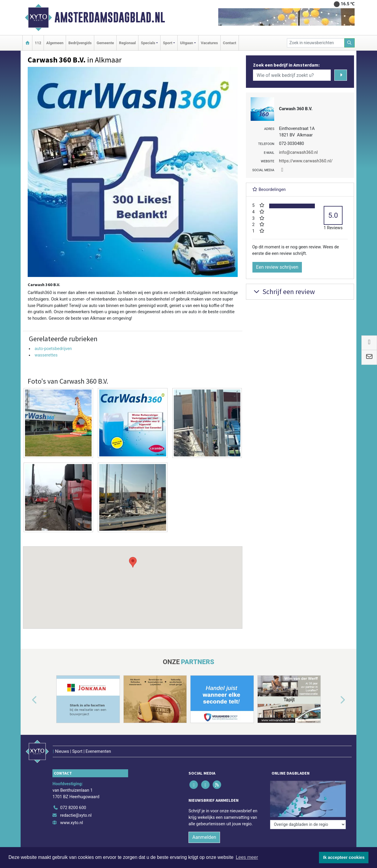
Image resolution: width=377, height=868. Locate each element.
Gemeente (105, 43)
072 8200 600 (73, 808)
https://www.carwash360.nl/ (306, 161)
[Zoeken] (350, 43)
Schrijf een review (283, 292)
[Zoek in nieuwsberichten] (316, 43)
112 (38, 43)
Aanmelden (204, 837)
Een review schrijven (277, 267)
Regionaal (127, 43)
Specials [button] (148, 43)
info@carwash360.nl (298, 152)
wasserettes (46, 355)
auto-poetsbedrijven (53, 349)
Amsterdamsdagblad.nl (110, 17)
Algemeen (55, 43)
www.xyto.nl (71, 823)
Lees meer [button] (247, 857)
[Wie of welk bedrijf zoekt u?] (292, 75)
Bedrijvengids (80, 43)
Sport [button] (168, 43)
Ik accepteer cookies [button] (344, 857)
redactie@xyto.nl (76, 815)
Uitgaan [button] (186, 43)
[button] (133, 582)
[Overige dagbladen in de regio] (308, 825)
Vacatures (209, 43)
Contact (230, 43)
